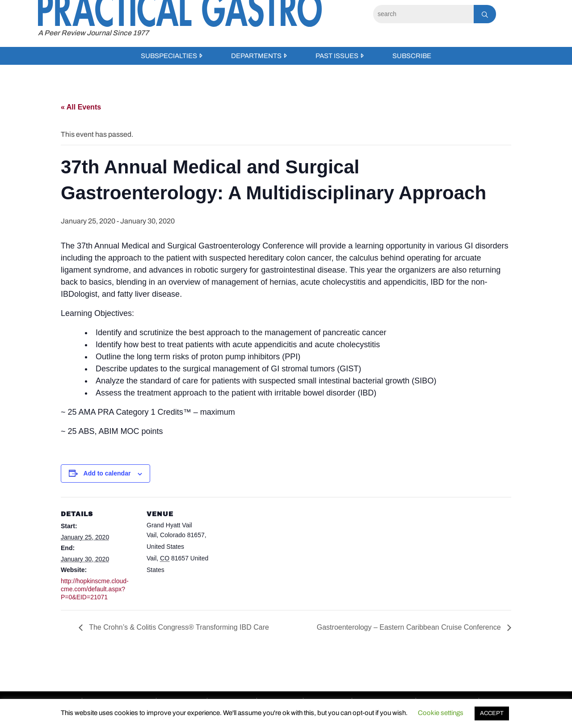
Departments (256, 56)
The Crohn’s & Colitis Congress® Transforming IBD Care (178, 627)
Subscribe (412, 56)
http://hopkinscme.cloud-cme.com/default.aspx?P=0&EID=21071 (95, 589)
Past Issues (337, 56)
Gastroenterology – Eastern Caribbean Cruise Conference (410, 627)
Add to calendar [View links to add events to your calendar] (107, 473)
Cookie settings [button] (441, 713)
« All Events (81, 107)
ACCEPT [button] (492, 713)
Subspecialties (169, 56)
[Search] (423, 14)
